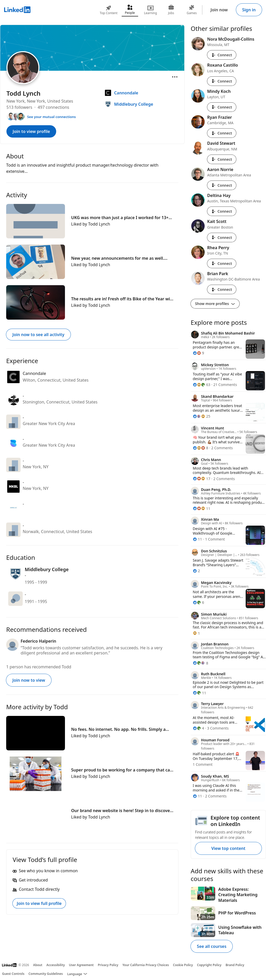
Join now (219, 10)
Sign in (249, 10)
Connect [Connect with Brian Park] (222, 289)
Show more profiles (215, 304)
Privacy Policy (108, 965)
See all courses (212, 946)
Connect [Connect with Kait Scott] (222, 237)
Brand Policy (235, 965)
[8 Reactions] (201, 448)
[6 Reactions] (198, 602)
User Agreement (81, 965)
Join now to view (29, 680)
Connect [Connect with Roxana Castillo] (222, 81)
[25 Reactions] (202, 416)
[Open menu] (175, 77)
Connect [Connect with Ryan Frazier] (222, 133)
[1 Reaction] (196, 633)
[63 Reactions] (202, 385)
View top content (228, 848)
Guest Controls (13, 974)
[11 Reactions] (202, 509)
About (38, 965)
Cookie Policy (183, 965)
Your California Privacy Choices (146, 965)
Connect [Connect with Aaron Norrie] (222, 185)
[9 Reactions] (198, 353)
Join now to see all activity (38, 335)
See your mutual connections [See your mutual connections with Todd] (51, 117)
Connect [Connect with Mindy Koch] (222, 107)
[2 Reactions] (196, 571)
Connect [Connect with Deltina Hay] (222, 211)
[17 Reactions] (202, 479)
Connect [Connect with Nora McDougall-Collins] (222, 55)
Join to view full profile (39, 903)
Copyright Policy (209, 965)
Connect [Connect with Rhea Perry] (222, 263)
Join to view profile (31, 131)
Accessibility (56, 965)
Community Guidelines (46, 974)
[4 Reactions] (198, 728)
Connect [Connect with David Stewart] (222, 159)
